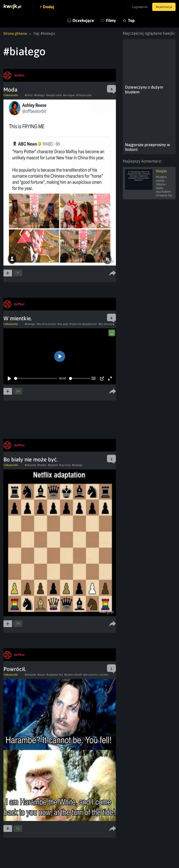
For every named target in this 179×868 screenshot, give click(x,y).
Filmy (111, 20)
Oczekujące (83, 20)
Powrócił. (15, 669)
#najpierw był (55, 675)
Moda (10, 90)
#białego (39, 95)
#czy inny (65, 465)
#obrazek (30, 465)
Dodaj (48, 7)
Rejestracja (164, 7)
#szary (41, 675)
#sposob (53, 465)
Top (131, 20)
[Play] (9, 379)
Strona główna (15, 33)
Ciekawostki (11, 95)
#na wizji (63, 324)
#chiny (29, 95)
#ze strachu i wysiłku (96, 675)
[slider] (36, 378)
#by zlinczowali (46, 324)
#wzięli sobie (54, 95)
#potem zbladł (73, 675)
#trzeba (42, 465)
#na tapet (69, 95)
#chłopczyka (84, 95)
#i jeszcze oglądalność (83, 324)
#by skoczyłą (106, 324)
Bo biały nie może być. (31, 459)
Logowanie (140, 7)
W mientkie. (18, 318)
